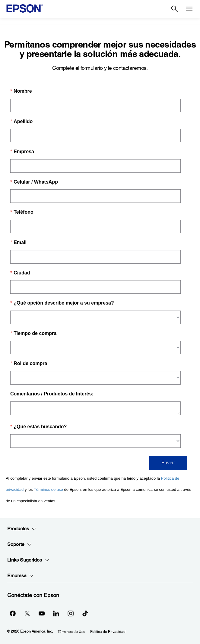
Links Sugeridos (28, 560)
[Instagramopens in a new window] (71, 613)
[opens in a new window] (85, 613)
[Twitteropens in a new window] (27, 613)
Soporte (19, 544)
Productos (22, 529)
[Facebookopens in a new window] (13, 613)
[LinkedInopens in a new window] (56, 613)
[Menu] (189, 9)
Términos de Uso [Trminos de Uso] (71, 632)
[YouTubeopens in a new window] (42, 613)
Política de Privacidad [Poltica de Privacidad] (108, 632)
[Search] (175, 9)
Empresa (21, 576)
